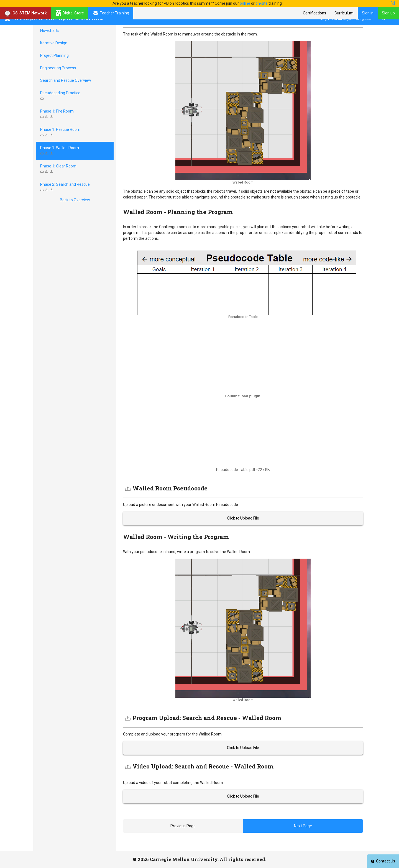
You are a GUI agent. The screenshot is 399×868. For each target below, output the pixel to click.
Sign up (388, 13)
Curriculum (344, 13)
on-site (262, 3)
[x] (393, 3)
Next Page (303, 826)
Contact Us (383, 861)
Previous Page (183, 826)
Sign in (368, 13)
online (245, 3)
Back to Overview (75, 200)
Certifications (314, 13)
